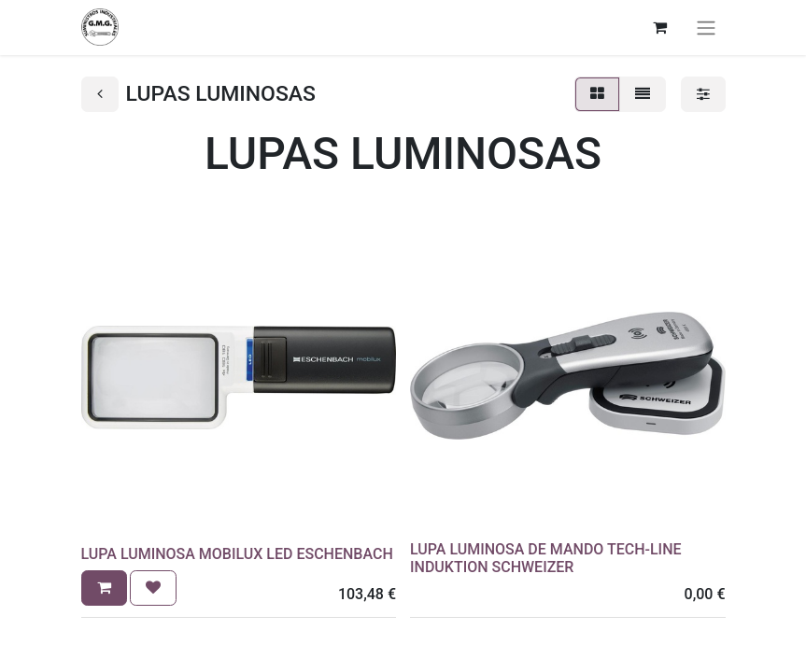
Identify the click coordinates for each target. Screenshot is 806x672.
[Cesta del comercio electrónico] (660, 27)
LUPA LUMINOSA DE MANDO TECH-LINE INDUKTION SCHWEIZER (546, 558)
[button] (104, 588)
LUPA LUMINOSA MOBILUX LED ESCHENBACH (237, 554)
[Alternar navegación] (706, 28)
